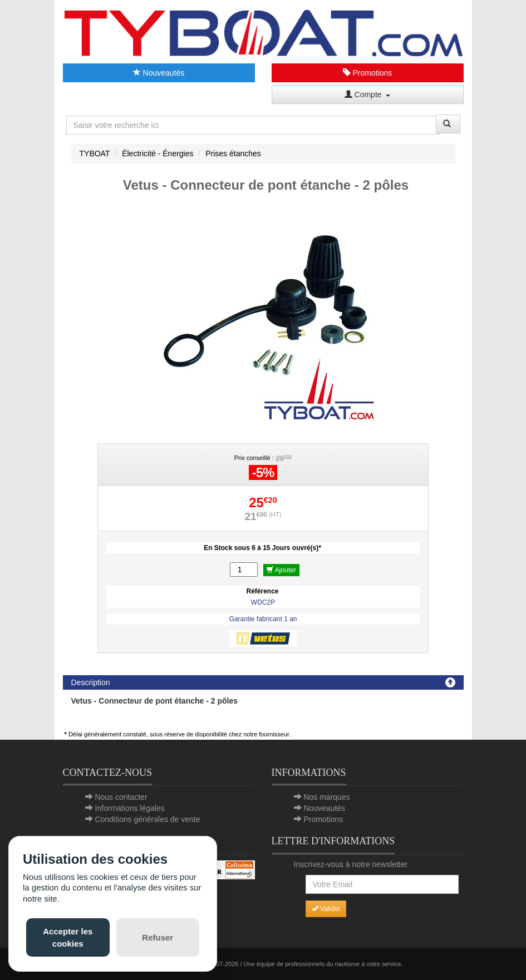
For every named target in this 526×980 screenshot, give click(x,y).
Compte (368, 95)
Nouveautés (159, 73)
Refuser (158, 937)
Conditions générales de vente (147, 819)
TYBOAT (95, 154)
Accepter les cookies (68, 937)
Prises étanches (233, 154)
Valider (326, 909)
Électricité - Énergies (158, 154)
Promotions (368, 73)
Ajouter (281, 570)
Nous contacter (121, 797)
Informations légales (129, 808)
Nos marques (326, 797)
